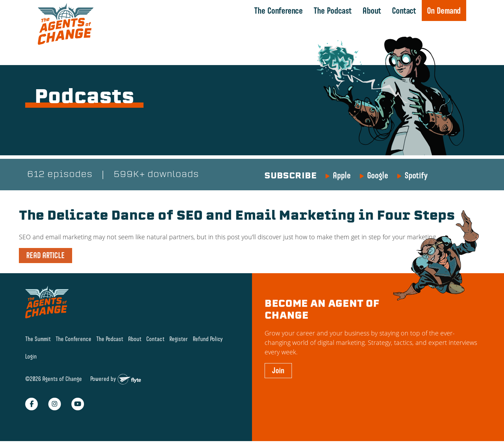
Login (31, 357)
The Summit (38, 339)
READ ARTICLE (45, 255)
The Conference (278, 10)
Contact (404, 10)
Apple (342, 175)
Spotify (416, 175)
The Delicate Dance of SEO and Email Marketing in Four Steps (237, 217)
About (372, 10)
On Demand (444, 10)
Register (179, 339)
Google (378, 175)
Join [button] (278, 370)
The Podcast (333, 10)
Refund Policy (208, 339)
